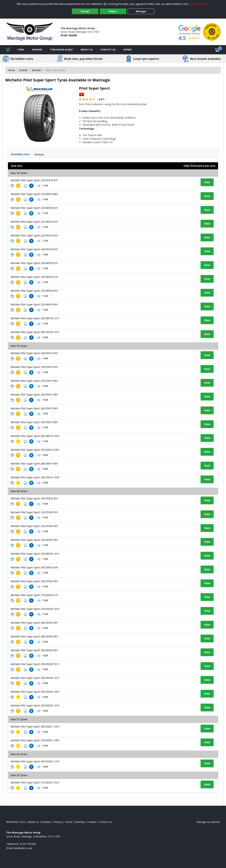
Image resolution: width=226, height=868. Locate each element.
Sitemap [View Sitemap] (80, 822)
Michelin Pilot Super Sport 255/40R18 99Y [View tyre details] (34, 304)
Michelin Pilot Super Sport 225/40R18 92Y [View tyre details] (34, 208)
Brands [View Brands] (23, 70)
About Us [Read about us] (34, 822)
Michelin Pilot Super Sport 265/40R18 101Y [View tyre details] (35, 318)
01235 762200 (69, 35)
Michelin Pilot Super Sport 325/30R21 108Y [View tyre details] (35, 740)
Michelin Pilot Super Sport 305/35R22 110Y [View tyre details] (35, 761)
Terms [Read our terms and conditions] (69, 822)
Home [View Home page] (11, 70)
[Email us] (23, 848)
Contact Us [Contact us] (108, 50)
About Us (87, 50)
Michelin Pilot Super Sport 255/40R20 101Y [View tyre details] (35, 554)
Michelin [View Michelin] (37, 70)
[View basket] (217, 50)
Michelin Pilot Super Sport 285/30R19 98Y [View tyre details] (34, 464)
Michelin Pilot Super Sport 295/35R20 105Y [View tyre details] (35, 692)
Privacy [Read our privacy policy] (58, 822)
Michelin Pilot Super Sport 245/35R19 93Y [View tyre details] (34, 353)
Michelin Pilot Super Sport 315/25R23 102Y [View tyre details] (35, 782)
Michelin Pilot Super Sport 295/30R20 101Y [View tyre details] (35, 664)
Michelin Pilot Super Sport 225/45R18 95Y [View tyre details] (34, 235)
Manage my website (208, 822)
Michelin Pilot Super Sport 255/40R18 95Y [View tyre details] (34, 291)
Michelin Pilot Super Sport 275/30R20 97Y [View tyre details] (34, 595)
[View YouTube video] (82, 94)
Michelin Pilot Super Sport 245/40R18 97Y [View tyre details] (34, 277)
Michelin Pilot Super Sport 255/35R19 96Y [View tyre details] (34, 381)
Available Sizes (20, 154)
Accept (85, 11)
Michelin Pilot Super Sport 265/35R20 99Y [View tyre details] (34, 581)
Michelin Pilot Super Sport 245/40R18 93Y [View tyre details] (34, 263)
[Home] (8, 50)
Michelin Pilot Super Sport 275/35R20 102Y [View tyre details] (35, 609)
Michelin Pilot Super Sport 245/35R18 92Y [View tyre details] (34, 249)
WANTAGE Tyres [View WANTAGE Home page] (16, 822)
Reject (113, 11)
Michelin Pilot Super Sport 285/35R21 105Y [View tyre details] (35, 727)
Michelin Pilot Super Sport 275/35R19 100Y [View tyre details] (35, 450)
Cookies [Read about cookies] (92, 822)
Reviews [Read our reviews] (46, 822)
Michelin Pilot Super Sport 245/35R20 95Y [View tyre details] (34, 498)
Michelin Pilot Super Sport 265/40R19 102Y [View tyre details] (35, 436)
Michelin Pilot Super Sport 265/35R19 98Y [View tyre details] (34, 395)
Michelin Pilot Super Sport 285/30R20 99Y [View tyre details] (34, 623)
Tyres (21, 50)
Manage (141, 11)
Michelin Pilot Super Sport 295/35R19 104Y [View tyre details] (35, 477)
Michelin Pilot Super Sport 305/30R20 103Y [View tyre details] (35, 705)
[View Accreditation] (212, 32)
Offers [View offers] (127, 50)
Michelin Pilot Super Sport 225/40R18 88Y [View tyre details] (34, 194)
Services (37, 50)
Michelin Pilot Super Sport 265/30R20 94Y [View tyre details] (34, 567)
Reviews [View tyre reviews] (39, 154)
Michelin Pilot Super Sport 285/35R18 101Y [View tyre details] (35, 332)
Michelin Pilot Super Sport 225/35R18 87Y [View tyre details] (34, 180)
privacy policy (199, 4)
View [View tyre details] (207, 182)
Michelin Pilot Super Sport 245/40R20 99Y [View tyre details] (34, 540)
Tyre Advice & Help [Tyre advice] (61, 50)
